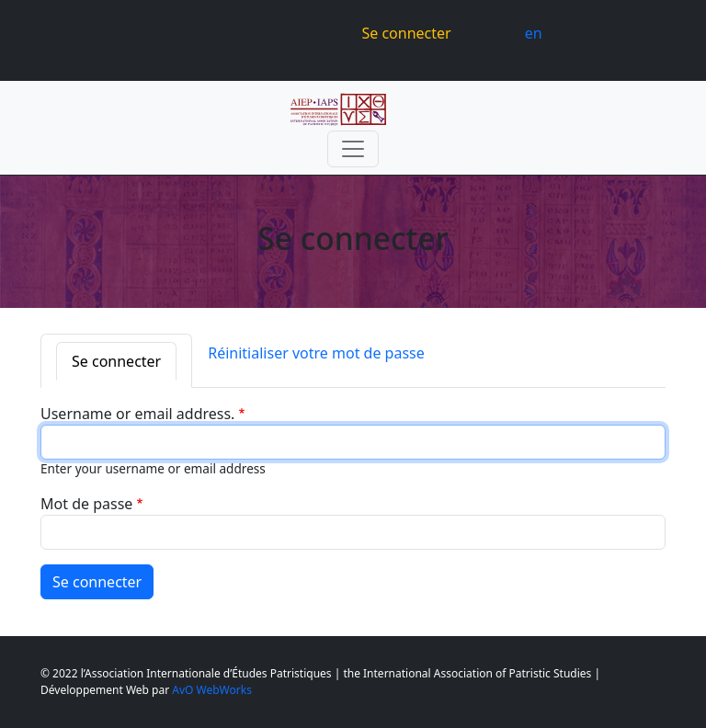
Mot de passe (86, 504)
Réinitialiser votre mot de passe (316, 353)
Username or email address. (137, 414)
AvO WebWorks (212, 690)
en (534, 33)
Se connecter (406, 33)
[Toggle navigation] (353, 149)
